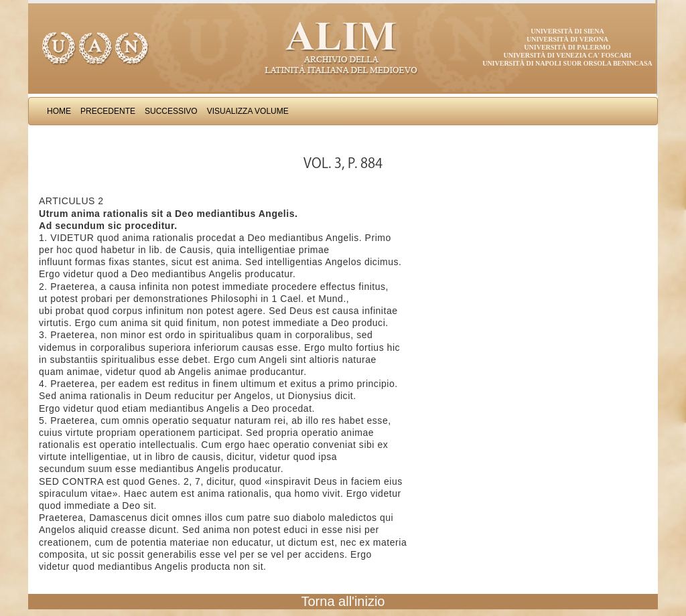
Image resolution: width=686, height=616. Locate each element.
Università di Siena (567, 31)
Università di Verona (567, 39)
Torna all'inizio (343, 601)
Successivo (171, 111)
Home (59, 111)
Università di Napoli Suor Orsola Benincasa (567, 63)
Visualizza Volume (248, 111)
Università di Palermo (567, 47)
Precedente (108, 111)
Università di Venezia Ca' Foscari (568, 55)
